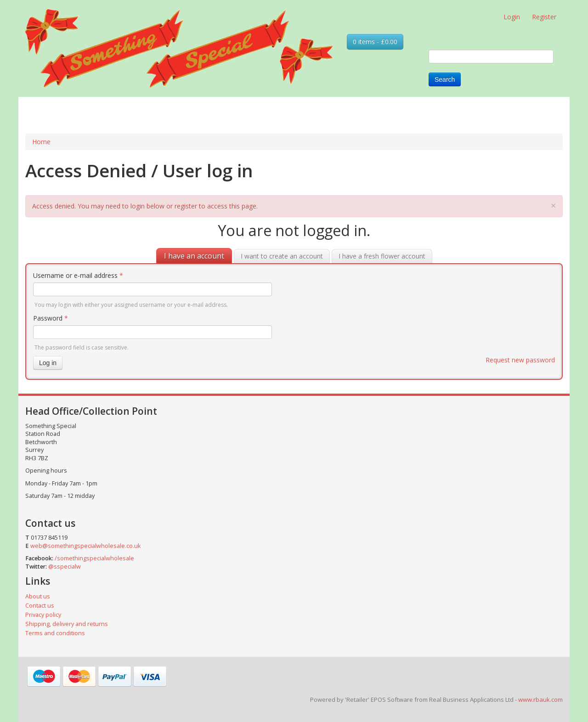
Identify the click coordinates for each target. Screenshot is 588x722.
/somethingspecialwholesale (94, 558)
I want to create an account (282, 256)
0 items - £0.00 (375, 42)
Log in (48, 363)
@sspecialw (65, 567)
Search (445, 79)
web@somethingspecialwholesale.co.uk (85, 546)
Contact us (40, 606)
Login (512, 17)
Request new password (520, 360)
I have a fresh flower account (382, 256)
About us (38, 596)
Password (51, 318)
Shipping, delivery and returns (67, 624)
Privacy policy (43, 615)
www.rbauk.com (540, 699)
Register (544, 17)
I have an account (194, 256)
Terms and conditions (55, 633)
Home (41, 142)
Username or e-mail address (78, 275)
